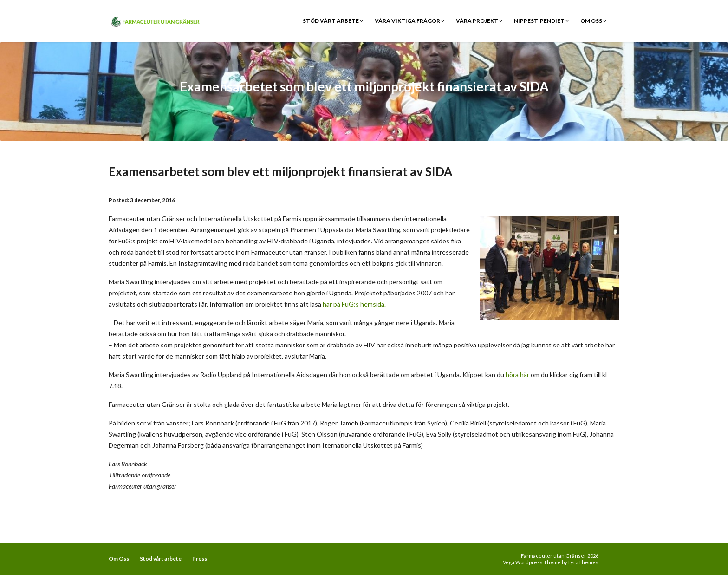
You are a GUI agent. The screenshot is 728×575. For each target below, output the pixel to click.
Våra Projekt (479, 21)
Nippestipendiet (542, 21)
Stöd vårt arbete (333, 21)
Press (200, 559)
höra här (518, 375)
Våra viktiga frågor (410, 21)
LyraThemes (583, 562)
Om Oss (594, 21)
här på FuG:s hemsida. (354, 304)
